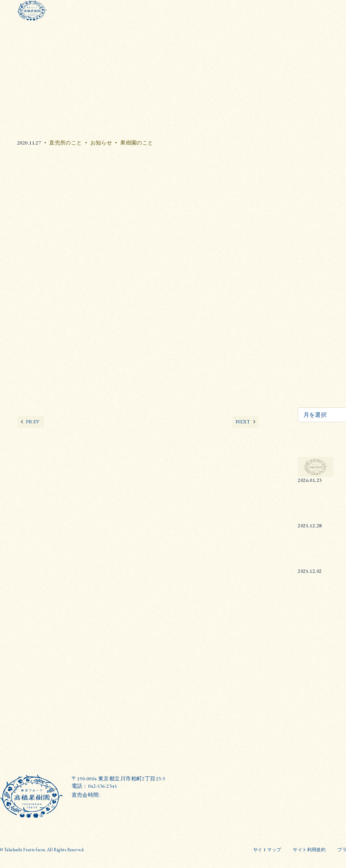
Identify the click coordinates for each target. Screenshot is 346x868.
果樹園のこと (137, 143)
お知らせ (101, 143)
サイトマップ (267, 850)
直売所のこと (66, 143)
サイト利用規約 (309, 850)
